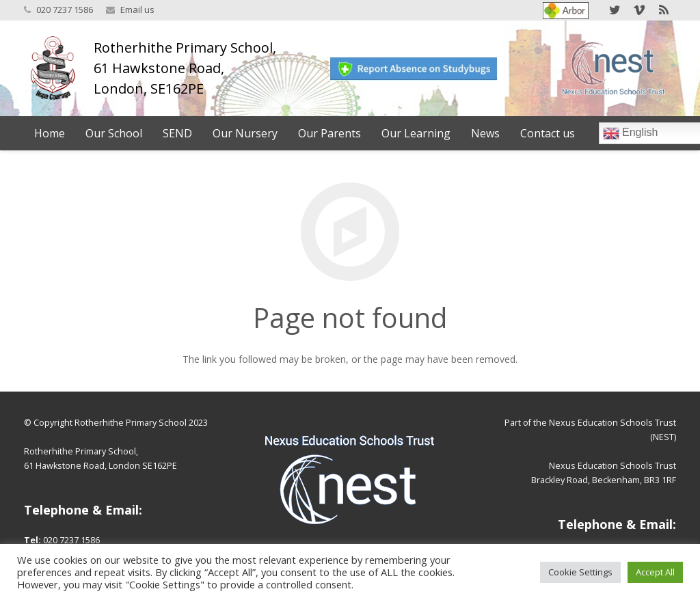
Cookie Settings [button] (580, 572)
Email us (137, 10)
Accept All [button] (655, 572)
